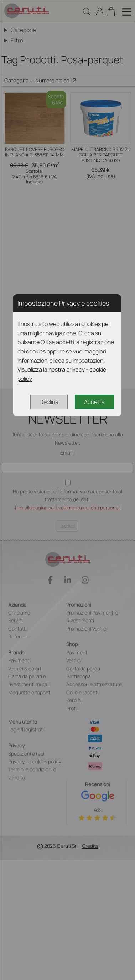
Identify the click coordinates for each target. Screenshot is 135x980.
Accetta (94, 402)
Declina (49, 402)
